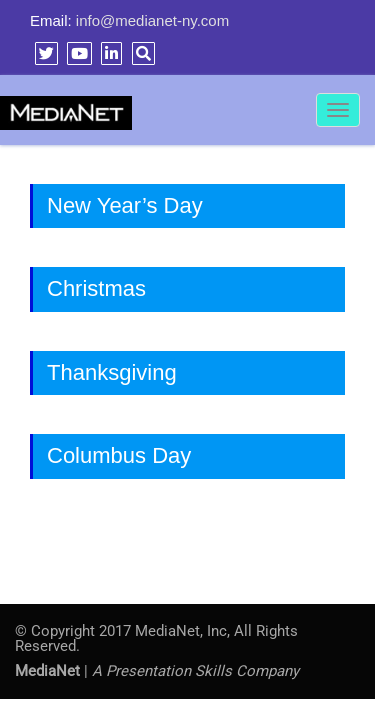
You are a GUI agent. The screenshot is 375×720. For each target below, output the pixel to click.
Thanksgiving (112, 372)
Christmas (96, 288)
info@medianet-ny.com (152, 20)
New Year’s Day (125, 205)
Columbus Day (119, 455)
